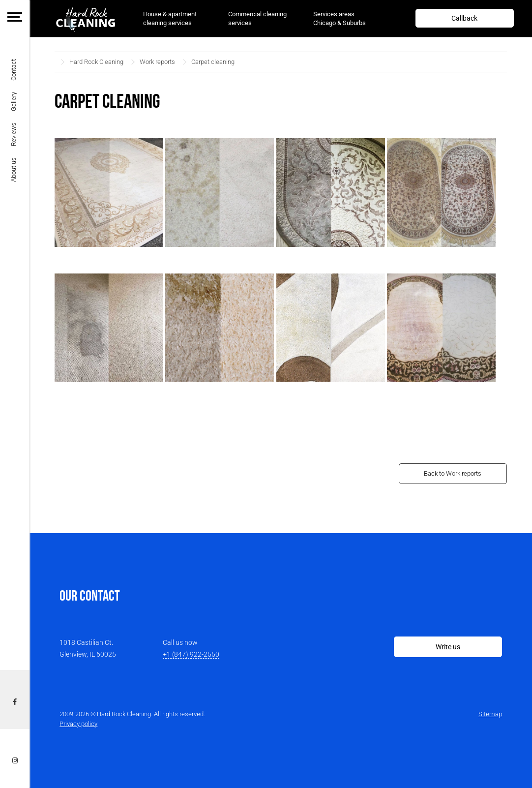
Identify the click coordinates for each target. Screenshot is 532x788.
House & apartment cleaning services (170, 18)
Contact (14, 70)
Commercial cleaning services (257, 18)
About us (14, 170)
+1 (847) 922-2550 (191, 654)
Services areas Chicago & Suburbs (340, 18)
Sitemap (490, 714)
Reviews (14, 134)
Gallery (14, 102)
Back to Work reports (453, 473)
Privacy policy (78, 724)
